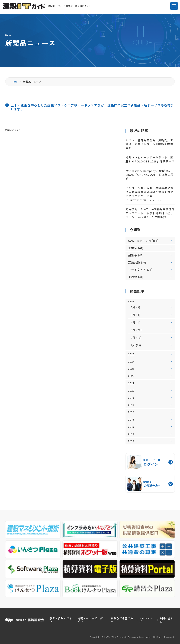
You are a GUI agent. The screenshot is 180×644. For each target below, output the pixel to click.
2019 (131, 398)
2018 (131, 405)
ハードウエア (137, 270)
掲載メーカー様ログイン (90, 620)
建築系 (133, 255)
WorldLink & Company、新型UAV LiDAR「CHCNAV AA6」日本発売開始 (150, 174)
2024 (131, 361)
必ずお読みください (61, 620)
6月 (133, 307)
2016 (131, 419)
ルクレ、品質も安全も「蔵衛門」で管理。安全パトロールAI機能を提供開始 (149, 144)
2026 (131, 302)
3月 (133, 330)
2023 (131, 369)
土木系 (133, 248)
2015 (131, 427)
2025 (131, 354)
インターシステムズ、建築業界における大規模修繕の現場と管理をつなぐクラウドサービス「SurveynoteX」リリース (149, 194)
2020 (131, 390)
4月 (133, 322)
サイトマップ (146, 620)
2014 (131, 434)
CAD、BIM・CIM (139, 241)
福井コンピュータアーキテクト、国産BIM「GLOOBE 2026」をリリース (150, 159)
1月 (133, 345)
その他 (133, 277)
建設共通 (134, 262)
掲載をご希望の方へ (122, 620)
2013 (131, 441)
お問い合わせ (166, 620)
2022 (131, 376)
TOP (15, 82)
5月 (133, 315)
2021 (131, 383)
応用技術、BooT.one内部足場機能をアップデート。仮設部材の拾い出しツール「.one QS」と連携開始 (150, 213)
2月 (133, 337)
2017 (131, 412)
